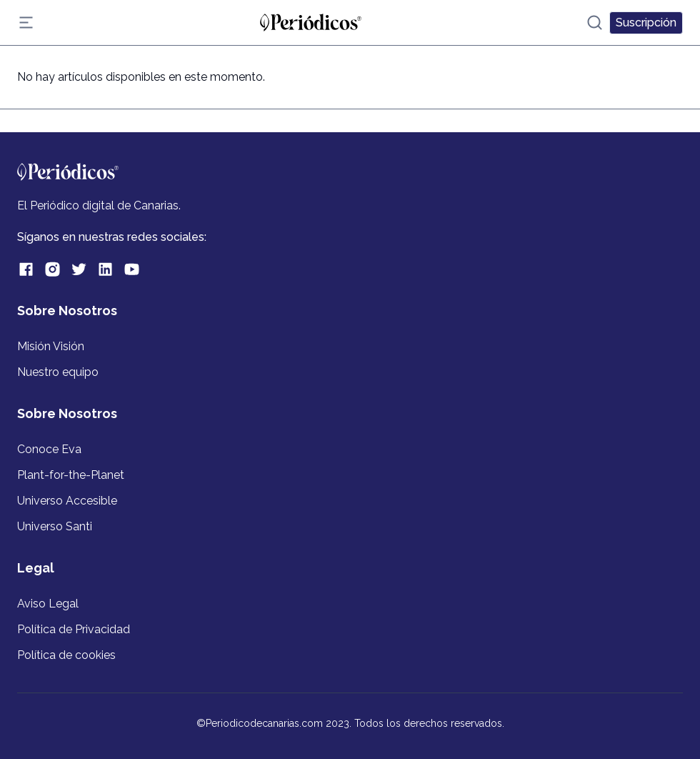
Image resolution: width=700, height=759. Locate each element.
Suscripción (646, 23)
